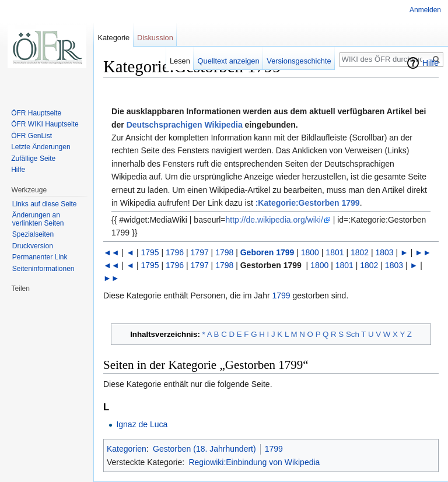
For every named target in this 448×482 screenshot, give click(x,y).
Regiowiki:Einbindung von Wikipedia (254, 462)
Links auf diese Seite (45, 204)
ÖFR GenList (32, 136)
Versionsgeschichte (299, 61)
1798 (224, 252)
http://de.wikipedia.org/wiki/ (274, 220)
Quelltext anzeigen (229, 61)
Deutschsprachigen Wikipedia (185, 125)
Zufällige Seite (33, 159)
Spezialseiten (33, 234)
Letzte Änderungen (41, 147)
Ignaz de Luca (142, 424)
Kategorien (127, 449)
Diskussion (155, 38)
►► (423, 252)
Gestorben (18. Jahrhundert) (204, 449)
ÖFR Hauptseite (36, 113)
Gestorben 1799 (271, 265)
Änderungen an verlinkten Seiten (38, 219)
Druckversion (33, 246)
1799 (281, 295)
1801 (335, 252)
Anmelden (425, 10)
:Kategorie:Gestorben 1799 (308, 203)
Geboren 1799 (267, 252)
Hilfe (430, 63)
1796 (175, 252)
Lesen (180, 61)
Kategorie (113, 38)
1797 (200, 252)
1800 (310, 252)
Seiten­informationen (43, 269)
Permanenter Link (40, 257)
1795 (150, 252)
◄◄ (111, 252)
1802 (360, 252)
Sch (353, 334)
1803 (385, 252)
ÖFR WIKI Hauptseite (45, 124)
